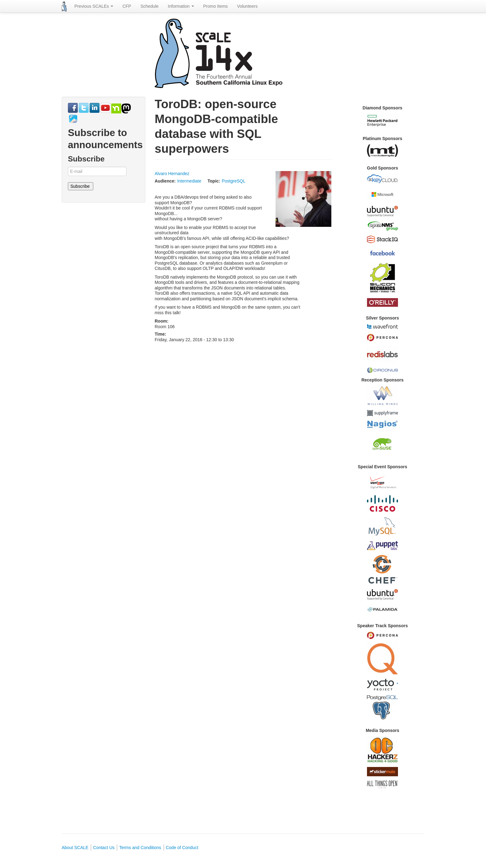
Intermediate (189, 181)
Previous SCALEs (94, 6)
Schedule (149, 6)
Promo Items (216, 6)
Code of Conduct (182, 848)
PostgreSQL (233, 181)
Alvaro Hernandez (172, 174)
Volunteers (247, 6)
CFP (127, 6)
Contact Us (104, 848)
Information (181, 6)
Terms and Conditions (140, 848)
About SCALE (75, 848)
